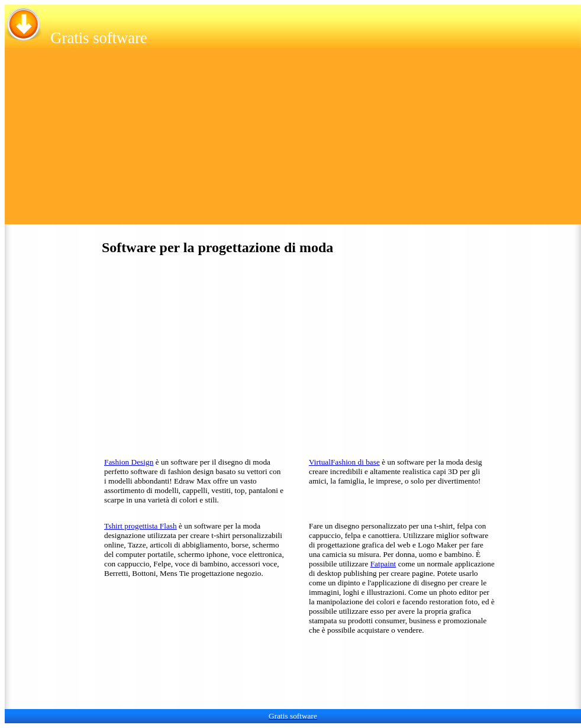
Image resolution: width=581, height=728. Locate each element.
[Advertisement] (293, 141)
